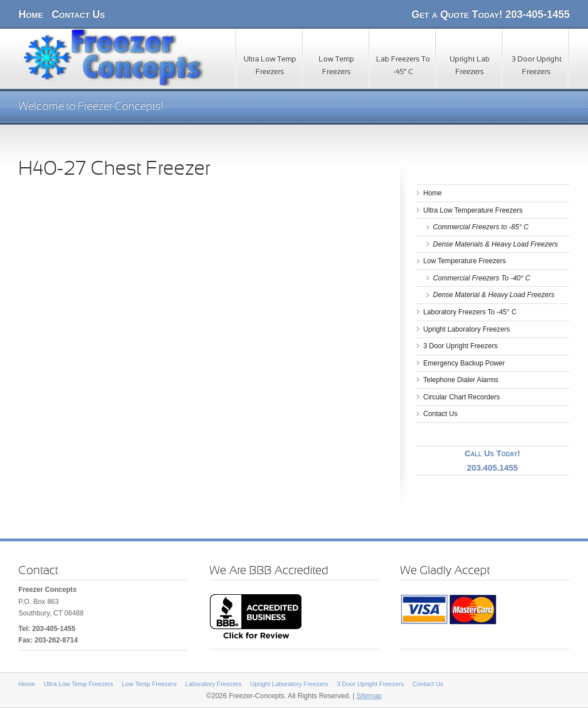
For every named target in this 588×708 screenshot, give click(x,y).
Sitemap (369, 696)
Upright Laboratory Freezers (467, 329)
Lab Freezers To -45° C (403, 66)
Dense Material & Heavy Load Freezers (494, 295)
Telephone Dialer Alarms (461, 380)
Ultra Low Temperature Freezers (473, 210)
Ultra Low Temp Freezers (270, 66)
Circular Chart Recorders (462, 397)
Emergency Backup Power (464, 363)
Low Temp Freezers (336, 66)
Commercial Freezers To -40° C (482, 278)
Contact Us (78, 14)
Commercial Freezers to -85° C (481, 227)
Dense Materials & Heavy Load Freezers (496, 244)
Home (31, 14)
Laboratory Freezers (214, 684)
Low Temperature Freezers (465, 261)
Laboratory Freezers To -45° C (470, 312)
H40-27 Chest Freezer (114, 170)
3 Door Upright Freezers (537, 66)
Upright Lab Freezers (470, 66)
